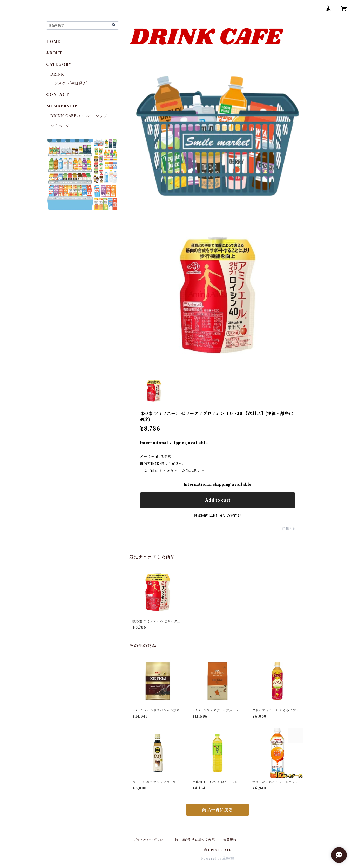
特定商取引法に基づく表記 (195, 840)
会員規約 (230, 840)
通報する (289, 529)
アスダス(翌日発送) (71, 83)
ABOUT (54, 53)
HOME (53, 42)
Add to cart (218, 500)
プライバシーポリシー (150, 840)
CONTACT (58, 95)
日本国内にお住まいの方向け (218, 516)
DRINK (57, 74)
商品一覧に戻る (218, 810)
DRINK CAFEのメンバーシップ (79, 116)
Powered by (218, 859)
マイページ (60, 126)
